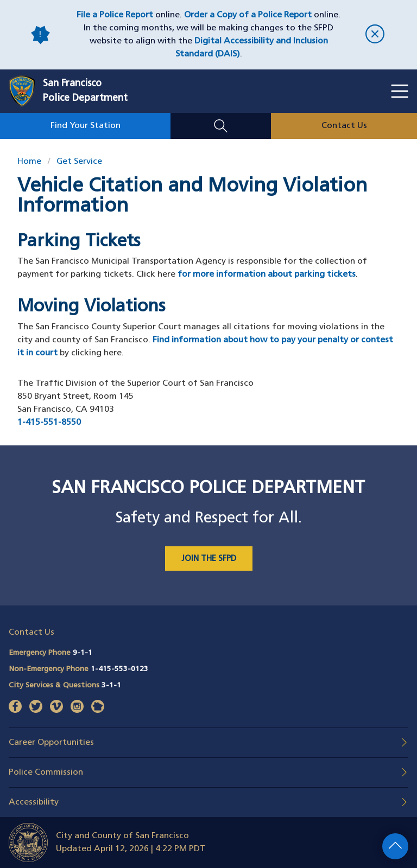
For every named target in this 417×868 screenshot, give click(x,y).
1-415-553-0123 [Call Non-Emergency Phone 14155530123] (119, 669)
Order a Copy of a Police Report (248, 15)
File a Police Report (115, 15)
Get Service (79, 162)
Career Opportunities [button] (51, 743)
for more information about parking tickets (267, 275)
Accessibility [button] (34, 802)
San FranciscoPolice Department (85, 91)
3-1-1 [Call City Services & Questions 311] (111, 685)
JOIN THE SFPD (209, 559)
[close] (375, 35)
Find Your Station (86, 126)
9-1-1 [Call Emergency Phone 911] (83, 653)
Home (29, 162)
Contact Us (344, 126)
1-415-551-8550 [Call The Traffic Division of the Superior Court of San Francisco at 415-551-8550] (49, 423)
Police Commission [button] (46, 773)
